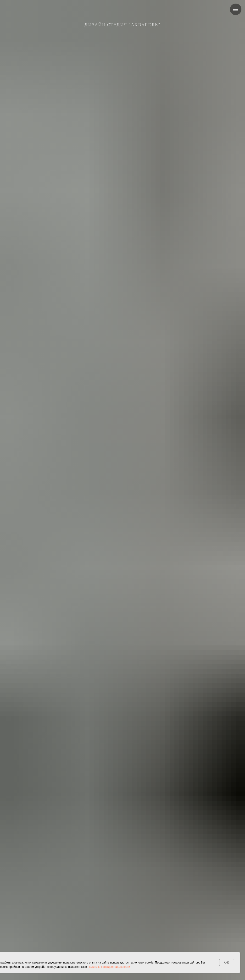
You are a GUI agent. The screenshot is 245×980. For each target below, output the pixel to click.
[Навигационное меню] (236, 9)
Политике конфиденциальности (109, 967)
